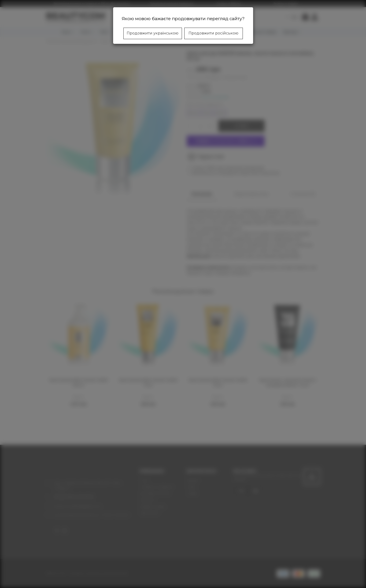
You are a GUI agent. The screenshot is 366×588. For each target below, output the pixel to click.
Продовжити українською (153, 33)
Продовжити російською (213, 33)
